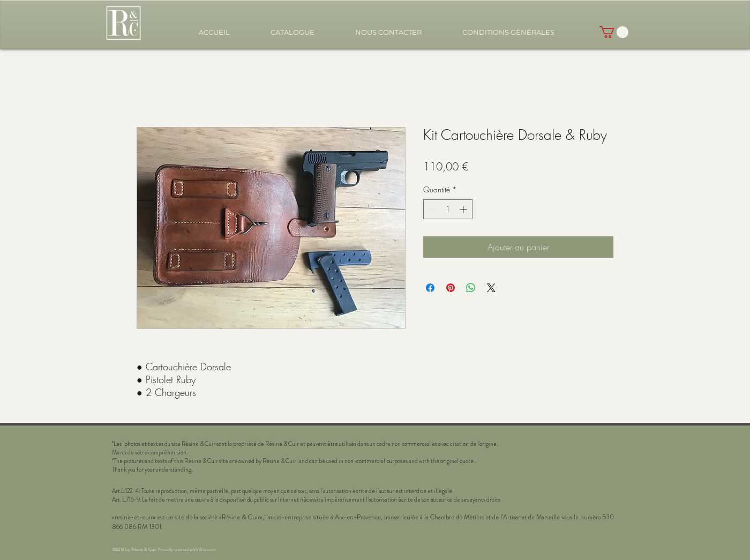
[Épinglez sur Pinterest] (451, 288)
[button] (292, 32)
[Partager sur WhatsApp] (471, 288)
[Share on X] (491, 288)
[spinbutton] (448, 209)
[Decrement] (432, 209)
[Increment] (464, 209)
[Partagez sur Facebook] (430, 288)
